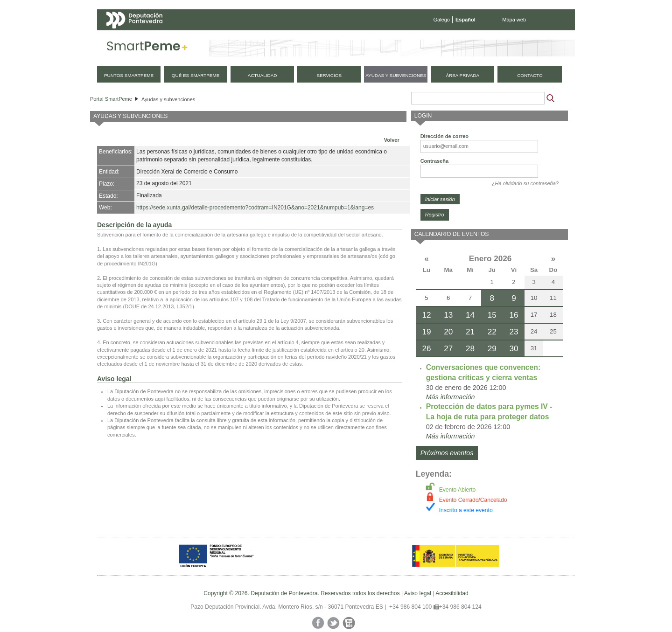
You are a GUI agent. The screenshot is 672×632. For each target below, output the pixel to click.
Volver (392, 140)
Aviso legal (418, 593)
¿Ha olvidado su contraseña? (525, 183)
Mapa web (514, 20)
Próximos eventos (447, 453)
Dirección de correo (444, 136)
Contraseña (435, 161)
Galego (442, 20)
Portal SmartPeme (111, 99)
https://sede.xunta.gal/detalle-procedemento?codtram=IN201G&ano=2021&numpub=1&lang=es (255, 208)
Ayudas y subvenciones (168, 99)
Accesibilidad (452, 593)
